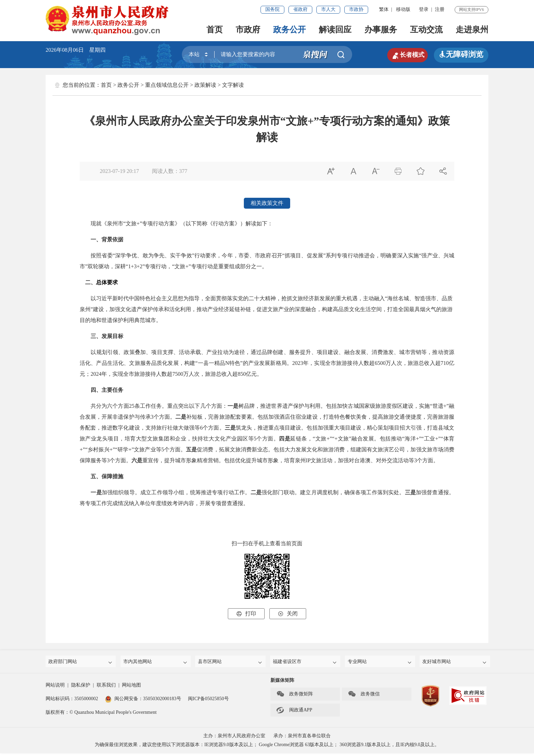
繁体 (384, 9)
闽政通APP (294, 713)
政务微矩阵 (295, 697)
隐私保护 (81, 688)
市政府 (248, 30)
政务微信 (364, 697)
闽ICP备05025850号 (208, 701)
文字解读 (233, 85)
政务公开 (289, 30)
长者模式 (403, 54)
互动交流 (426, 30)
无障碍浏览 (461, 54)
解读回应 (335, 30)
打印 (246, 614)
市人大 (328, 9)
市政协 (356, 9)
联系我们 (106, 688)
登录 (424, 9)
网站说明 (55, 688)
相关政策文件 (267, 203)
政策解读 (205, 85)
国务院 (272, 9)
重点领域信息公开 (167, 85)
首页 (215, 30)
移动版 (403, 9)
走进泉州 (472, 30)
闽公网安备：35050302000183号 (143, 701)
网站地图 (131, 688)
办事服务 (381, 30)
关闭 (288, 614)
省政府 (300, 9)
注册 (440, 9)
